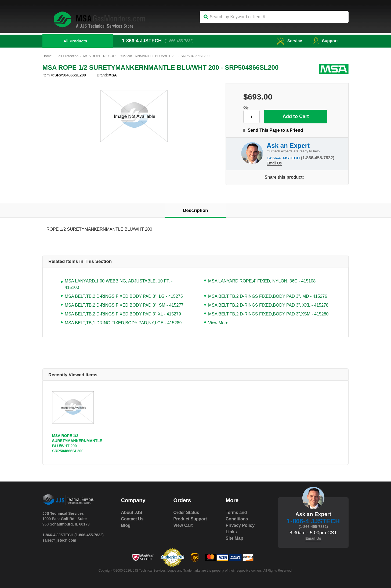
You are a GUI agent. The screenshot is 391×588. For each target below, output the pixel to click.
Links (231, 532)
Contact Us (132, 519)
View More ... (221, 323)
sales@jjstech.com (59, 540)
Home (47, 56)
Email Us (274, 163)
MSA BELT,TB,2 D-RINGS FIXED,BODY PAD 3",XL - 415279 (123, 314)
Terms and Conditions (237, 516)
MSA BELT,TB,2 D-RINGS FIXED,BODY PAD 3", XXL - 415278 (268, 305)
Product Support (190, 519)
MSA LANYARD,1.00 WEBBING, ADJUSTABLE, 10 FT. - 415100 (119, 284)
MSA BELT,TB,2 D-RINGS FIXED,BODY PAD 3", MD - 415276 (268, 296)
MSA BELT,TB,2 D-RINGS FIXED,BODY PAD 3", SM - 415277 (124, 305)
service (289, 41)
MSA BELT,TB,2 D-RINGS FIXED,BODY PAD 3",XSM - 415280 (268, 314)
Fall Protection (68, 56)
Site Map (234, 538)
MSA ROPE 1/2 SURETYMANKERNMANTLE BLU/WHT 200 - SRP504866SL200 (77, 443)
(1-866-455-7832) (180, 41)
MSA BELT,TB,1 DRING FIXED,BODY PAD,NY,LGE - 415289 (123, 323)
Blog (126, 525)
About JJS (132, 512)
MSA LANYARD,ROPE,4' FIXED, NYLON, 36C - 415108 (262, 281)
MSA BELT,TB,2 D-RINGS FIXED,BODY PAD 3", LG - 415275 (124, 296)
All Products (75, 41)
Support (325, 41)
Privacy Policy (240, 525)
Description (195, 210)
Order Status (186, 512)
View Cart (183, 525)
